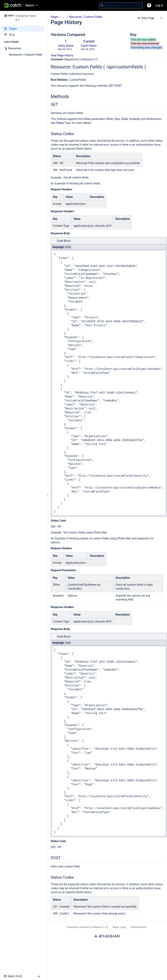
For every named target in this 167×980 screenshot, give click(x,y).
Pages (55, 17)
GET (111, 86)
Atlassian (107, 936)
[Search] (102, 5)
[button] (149, 5)
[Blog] (23, 35)
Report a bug (119, 927)
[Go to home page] (13, 5)
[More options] (161, 18)
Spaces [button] (30, 5)
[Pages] (23, 29)
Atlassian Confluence (91, 927)
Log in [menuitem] (159, 5)
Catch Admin (66, 46)
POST (118, 86)
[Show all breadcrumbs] (63, 17)
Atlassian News (139, 927)
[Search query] (121, 5)
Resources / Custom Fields (85, 17)
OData (60, 123)
